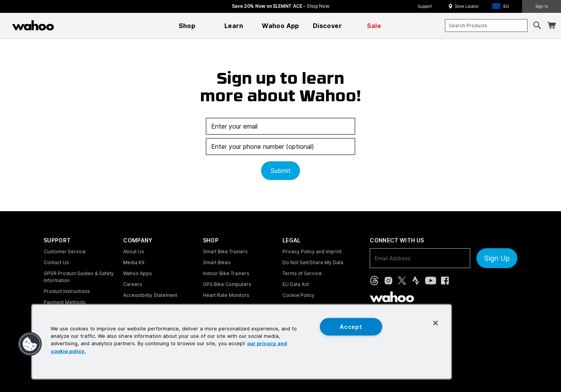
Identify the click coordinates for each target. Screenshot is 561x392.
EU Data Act (296, 284)
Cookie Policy (298, 295)
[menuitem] (187, 26)
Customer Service (65, 252)
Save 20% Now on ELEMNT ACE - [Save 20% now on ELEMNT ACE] (281, 6)
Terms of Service (302, 273)
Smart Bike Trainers (225, 252)
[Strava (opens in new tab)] (416, 281)
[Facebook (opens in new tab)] (445, 281)
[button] (503, 6)
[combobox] (486, 26)
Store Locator (467, 6)
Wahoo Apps (138, 273)
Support (425, 6)
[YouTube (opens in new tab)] (431, 281)
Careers (133, 284)
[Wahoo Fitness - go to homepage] (392, 297)
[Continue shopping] (67, 25)
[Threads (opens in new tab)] (374, 281)
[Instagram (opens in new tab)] (388, 281)
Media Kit (134, 262)
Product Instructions (67, 291)
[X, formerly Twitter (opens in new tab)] (402, 281)
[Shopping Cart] (551, 26)
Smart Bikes (217, 262)
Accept (351, 327)
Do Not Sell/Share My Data (313, 262)
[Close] (436, 323)
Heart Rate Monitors (226, 295)
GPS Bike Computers (227, 284)
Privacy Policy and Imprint (312, 252)
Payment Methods (65, 302)
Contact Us (56, 262)
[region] (242, 342)
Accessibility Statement (150, 295)
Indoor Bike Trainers (226, 273)
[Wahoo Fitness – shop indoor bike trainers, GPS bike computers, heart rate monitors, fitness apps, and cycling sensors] (33, 25)
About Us (134, 252)
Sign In (542, 6)
